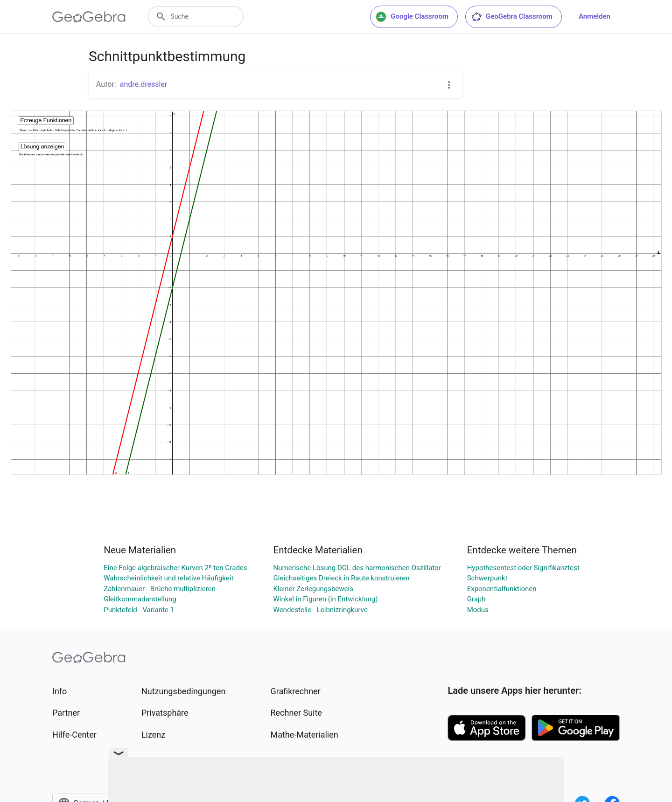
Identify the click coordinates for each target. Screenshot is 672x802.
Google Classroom (412, 17)
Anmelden (595, 16)
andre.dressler (144, 84)
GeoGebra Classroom (512, 17)
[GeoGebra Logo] (89, 17)
